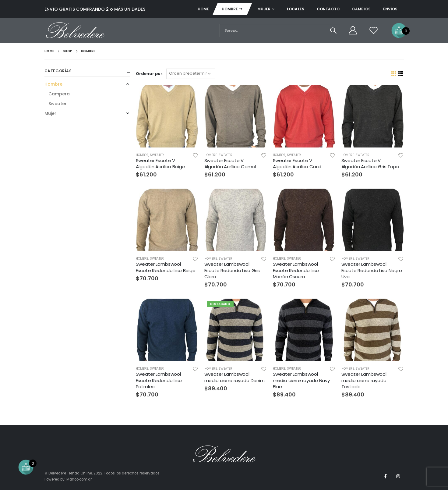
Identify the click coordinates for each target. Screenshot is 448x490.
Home (203, 9)
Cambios (361, 9)
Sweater (157, 155)
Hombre (230, 9)
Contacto (328, 9)
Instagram (398, 476)
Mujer (264, 9)
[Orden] (191, 74)
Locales (296, 9)
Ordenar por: (150, 74)
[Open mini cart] (399, 30)
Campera (59, 94)
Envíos (390, 9)
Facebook (386, 476)
